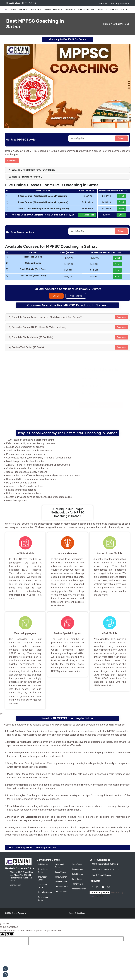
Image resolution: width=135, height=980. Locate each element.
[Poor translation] (10, 934)
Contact (125, 9)
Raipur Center (77, 869)
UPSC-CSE (35, 9)
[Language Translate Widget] (100, 892)
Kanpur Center (61, 877)
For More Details (87, 215)
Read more (12, 161)
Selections (112, 9)
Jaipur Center (60, 872)
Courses (69, 9)
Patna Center (77, 864)
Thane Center (77, 884)
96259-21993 (15, 3)
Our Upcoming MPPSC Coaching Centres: (32, 848)
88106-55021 (31, 3)
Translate (97, 896)
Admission (83, 9)
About (22, 9)
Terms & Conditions (77, 913)
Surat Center (77, 879)
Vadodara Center (79, 889)
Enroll (121, 196)
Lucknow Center (61, 887)
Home (13, 9)
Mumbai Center (61, 892)
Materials (97, 9)
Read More (122, 317)
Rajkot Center (77, 874)
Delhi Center (43, 864)
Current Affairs (52, 9)
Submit (121, 138)
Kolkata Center (61, 882)
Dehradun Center (45, 892)
